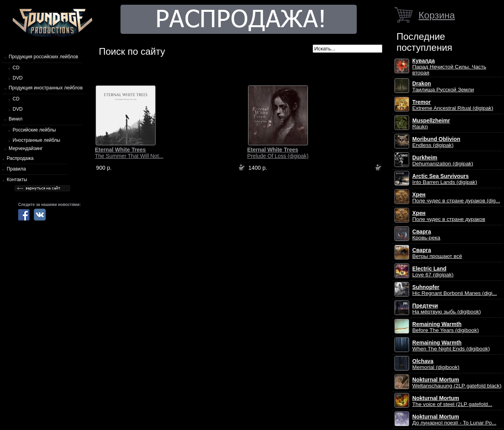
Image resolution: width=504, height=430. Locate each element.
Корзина (437, 15)
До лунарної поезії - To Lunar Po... (454, 420)
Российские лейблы (34, 130)
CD (16, 68)
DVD (18, 78)
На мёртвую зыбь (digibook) (447, 309)
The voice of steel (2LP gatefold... (452, 401)
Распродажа (20, 158)
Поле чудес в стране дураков (449, 216)
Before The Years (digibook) (446, 327)
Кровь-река (426, 235)
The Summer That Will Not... (129, 153)
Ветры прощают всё (437, 253)
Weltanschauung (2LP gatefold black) (457, 383)
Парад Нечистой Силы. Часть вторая (449, 67)
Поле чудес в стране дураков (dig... (456, 198)
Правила (16, 169)
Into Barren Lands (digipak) (445, 179)
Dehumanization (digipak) (443, 161)
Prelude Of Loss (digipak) (278, 153)
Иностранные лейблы (36, 140)
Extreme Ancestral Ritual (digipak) (453, 105)
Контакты (17, 180)
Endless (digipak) (436, 142)
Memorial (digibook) (436, 364)
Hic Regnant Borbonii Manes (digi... (455, 290)
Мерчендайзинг (26, 148)
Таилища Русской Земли (443, 87)
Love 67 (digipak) (433, 272)
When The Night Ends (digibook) (451, 346)
